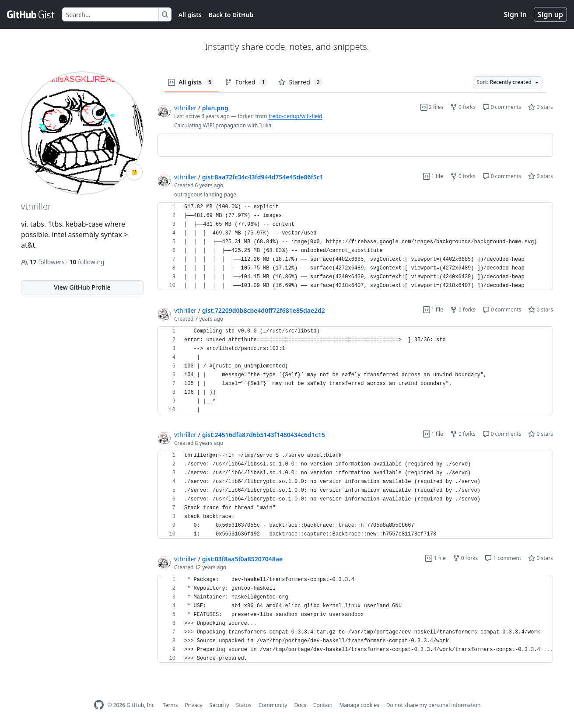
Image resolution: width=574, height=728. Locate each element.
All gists (190, 15)
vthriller (185, 108)
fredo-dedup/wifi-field (296, 116)
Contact (323, 705)
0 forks (463, 107)
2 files (432, 107)
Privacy (194, 705)
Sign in (515, 14)
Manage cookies (359, 705)
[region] (355, 145)
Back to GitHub (231, 15)
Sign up (550, 14)
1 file (433, 176)
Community (273, 705)
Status (244, 705)
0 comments (502, 107)
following (87, 262)
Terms (170, 705)
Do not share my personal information (434, 705)
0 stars (541, 107)
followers (44, 262)
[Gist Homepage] (31, 14)
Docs (300, 705)
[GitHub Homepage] (99, 705)
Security (219, 705)
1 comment (503, 558)
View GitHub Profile (82, 287)
